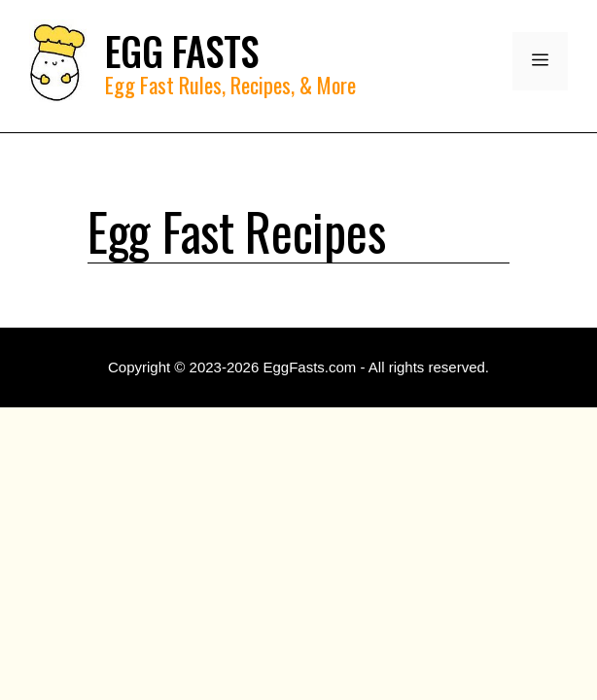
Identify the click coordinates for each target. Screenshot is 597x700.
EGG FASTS (182, 51)
